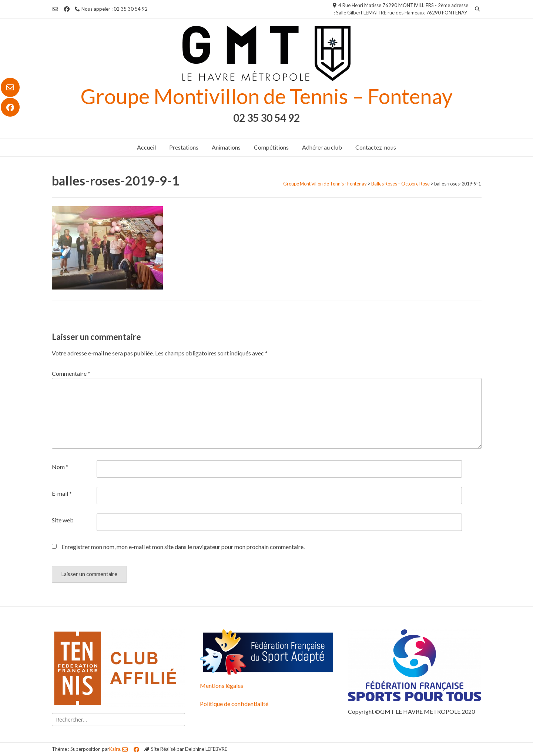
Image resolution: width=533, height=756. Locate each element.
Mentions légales (222, 685)
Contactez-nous (376, 147)
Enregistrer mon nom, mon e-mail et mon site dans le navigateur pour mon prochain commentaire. (183, 547)
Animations (226, 147)
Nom (60, 467)
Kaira (115, 749)
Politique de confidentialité (234, 704)
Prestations (184, 147)
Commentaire (71, 373)
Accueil (146, 147)
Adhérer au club (322, 147)
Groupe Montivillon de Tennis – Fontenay (266, 96)
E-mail (62, 493)
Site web (63, 520)
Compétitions (271, 147)
